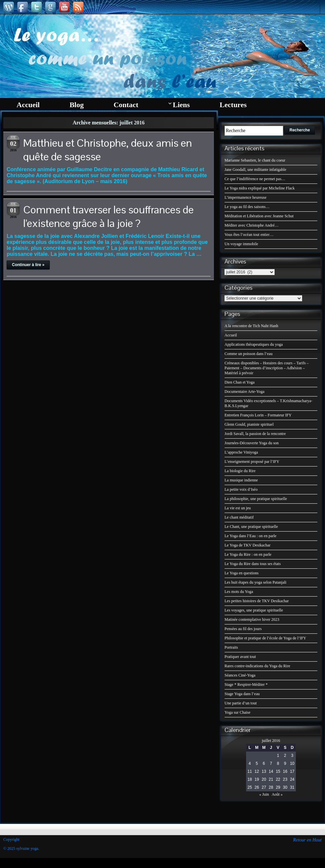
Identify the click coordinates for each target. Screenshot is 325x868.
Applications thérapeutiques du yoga (254, 344)
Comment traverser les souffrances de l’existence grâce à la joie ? (108, 216)
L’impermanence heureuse (246, 197)
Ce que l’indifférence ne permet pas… (255, 179)
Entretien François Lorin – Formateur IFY (258, 415)
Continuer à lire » (28, 265)
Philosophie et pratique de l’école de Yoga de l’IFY (265, 638)
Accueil (231, 335)
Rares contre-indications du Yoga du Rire (257, 666)
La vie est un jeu (238, 508)
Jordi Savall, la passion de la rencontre (255, 434)
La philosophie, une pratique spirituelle (256, 499)
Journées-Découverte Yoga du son (252, 443)
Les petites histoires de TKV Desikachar (257, 601)
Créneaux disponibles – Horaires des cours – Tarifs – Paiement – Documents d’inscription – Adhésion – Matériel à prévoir (267, 368)
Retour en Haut (307, 840)
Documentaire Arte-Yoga (244, 392)
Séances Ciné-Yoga (240, 675)
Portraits (231, 647)
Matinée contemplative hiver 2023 (252, 619)
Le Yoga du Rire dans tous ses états (253, 564)
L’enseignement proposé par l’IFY (252, 462)
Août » (277, 794)
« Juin (264, 794)
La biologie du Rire (240, 471)
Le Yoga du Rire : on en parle (248, 554)
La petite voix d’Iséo (241, 489)
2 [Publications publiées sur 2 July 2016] (285, 756)
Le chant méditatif (239, 517)
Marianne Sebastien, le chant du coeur (255, 160)
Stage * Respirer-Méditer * (246, 685)
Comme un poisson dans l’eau (249, 354)
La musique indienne (241, 480)
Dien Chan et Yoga (240, 382)
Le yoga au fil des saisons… (247, 207)
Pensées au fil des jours (243, 629)
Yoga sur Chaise (237, 712)
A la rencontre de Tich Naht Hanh (251, 326)
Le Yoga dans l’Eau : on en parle (251, 536)
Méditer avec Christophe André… (252, 225)
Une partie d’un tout (241, 703)
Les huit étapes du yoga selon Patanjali (256, 582)
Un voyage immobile (241, 244)
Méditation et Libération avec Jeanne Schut (259, 216)
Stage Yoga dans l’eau (242, 694)
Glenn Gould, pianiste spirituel (249, 424)
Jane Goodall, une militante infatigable (255, 170)
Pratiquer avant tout (240, 657)
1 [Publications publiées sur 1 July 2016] (278, 756)
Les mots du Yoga (239, 592)
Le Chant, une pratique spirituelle (251, 527)
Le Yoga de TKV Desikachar (248, 545)
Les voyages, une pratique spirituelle (254, 610)
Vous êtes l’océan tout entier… (249, 235)
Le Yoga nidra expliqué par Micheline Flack (260, 188)
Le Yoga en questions (242, 573)
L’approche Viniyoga (241, 452)
